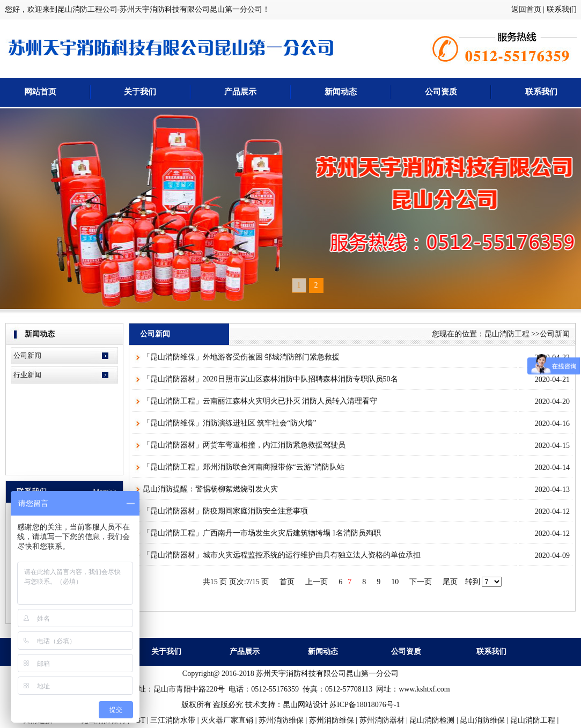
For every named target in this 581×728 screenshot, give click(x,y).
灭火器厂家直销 (227, 720)
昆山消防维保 (482, 720)
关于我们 (140, 92)
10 (395, 582)
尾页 (450, 582)
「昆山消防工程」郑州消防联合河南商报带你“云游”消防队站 (244, 467)
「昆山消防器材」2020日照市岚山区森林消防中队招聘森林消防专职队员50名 (270, 379)
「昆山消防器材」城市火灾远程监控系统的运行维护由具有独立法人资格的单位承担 (282, 555)
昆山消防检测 (432, 720)
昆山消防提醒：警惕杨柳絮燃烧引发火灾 (210, 489)
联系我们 (562, 9)
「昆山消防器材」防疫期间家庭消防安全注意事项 (225, 511)
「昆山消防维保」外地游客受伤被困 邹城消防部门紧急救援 (241, 357)
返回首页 (526, 9)
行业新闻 (27, 375)
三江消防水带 (173, 720)
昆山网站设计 (305, 705)
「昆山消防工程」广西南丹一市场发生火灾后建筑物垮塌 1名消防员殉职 (262, 533)
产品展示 (240, 92)
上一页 (317, 582)
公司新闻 (27, 355)
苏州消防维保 (281, 720)
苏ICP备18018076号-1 (365, 705)
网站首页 (40, 92)
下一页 (421, 582)
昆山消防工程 (507, 334)
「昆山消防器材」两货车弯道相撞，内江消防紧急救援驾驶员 (244, 445)
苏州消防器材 (382, 720)
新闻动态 (341, 92)
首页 (287, 582)
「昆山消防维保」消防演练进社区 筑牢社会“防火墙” (230, 423)
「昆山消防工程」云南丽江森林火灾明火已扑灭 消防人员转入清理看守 (260, 401)
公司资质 (441, 92)
